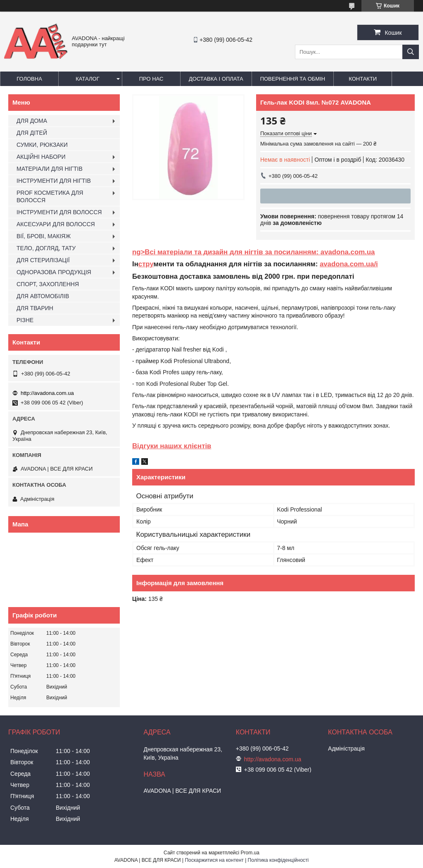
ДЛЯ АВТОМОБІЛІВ (43, 296)
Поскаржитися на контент (214, 860)
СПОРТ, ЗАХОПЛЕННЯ (48, 284)
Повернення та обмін (293, 79)
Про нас (151, 79)
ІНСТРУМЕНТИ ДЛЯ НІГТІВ (54, 181)
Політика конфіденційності (278, 860)
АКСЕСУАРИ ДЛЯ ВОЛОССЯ (56, 224)
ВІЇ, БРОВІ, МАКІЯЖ (44, 236)
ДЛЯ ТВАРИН (35, 308)
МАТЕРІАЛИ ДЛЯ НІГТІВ (50, 169)
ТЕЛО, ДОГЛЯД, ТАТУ (46, 248)
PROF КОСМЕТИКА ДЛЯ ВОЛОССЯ (50, 196)
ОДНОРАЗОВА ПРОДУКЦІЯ (54, 272)
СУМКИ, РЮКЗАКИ (42, 145)
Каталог (87, 79)
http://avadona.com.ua (47, 393)
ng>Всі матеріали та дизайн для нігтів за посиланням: (226, 252)
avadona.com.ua (348, 252)
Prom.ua (250, 853)
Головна (29, 79)
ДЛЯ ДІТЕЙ (32, 133)
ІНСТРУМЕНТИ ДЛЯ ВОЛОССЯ (59, 212)
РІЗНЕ (25, 320)
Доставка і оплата (216, 79)
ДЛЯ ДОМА (32, 121)
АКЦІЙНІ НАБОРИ (41, 157)
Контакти (363, 79)
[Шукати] (411, 52)
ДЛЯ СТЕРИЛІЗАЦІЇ (43, 260)
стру (146, 264)
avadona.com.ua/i (349, 264)
